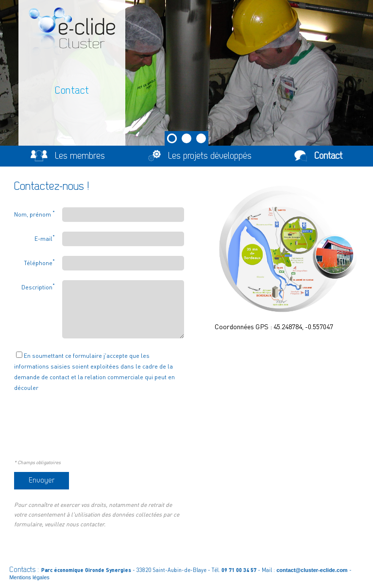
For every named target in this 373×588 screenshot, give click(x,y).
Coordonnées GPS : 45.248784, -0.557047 (274, 326)
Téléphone (39, 262)
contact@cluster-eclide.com (312, 570)
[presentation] (88, 431)
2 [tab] (186, 138)
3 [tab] (201, 138)
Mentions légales (29, 577)
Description (38, 286)
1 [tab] (172, 138)
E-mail (45, 238)
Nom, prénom (34, 214)
